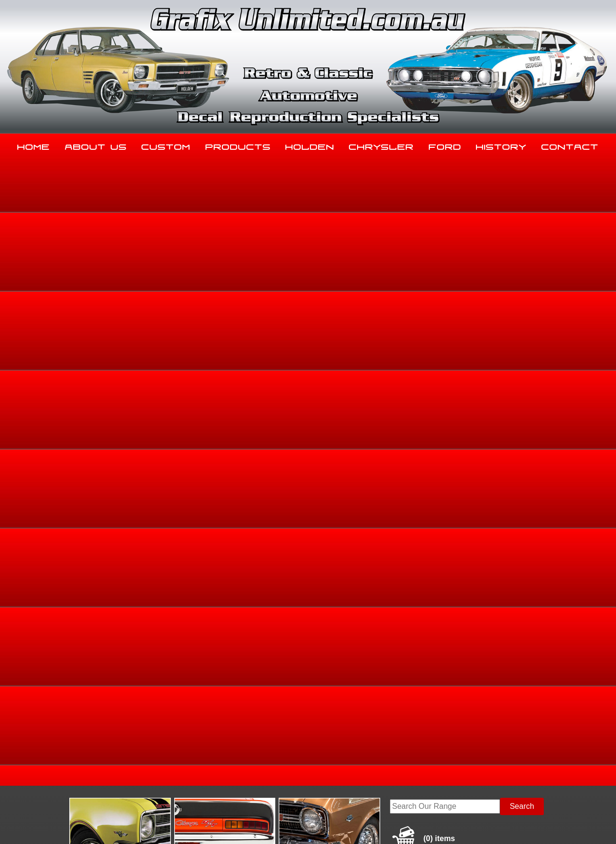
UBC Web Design (313, 825)
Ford (445, 145)
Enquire (375, 441)
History (501, 145)
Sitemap (55, 825)
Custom (166, 145)
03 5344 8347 (67, 747)
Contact (570, 145)
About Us (96, 145)
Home (34, 145)
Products (238, 145)
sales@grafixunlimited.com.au (95, 771)
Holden (310, 145)
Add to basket (375, 419)
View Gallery (335, 235)
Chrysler (381, 145)
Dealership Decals (525, 306)
